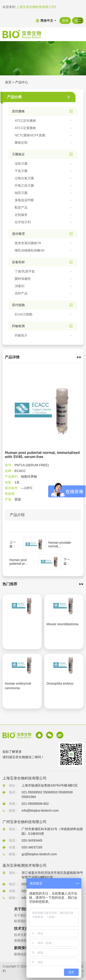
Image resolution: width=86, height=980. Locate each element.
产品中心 (22, 82)
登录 (65, 21)
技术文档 (20, 935)
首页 (8, 82)
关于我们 (20, 915)
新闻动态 (20, 954)
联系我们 (20, 921)
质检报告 (20, 940)
